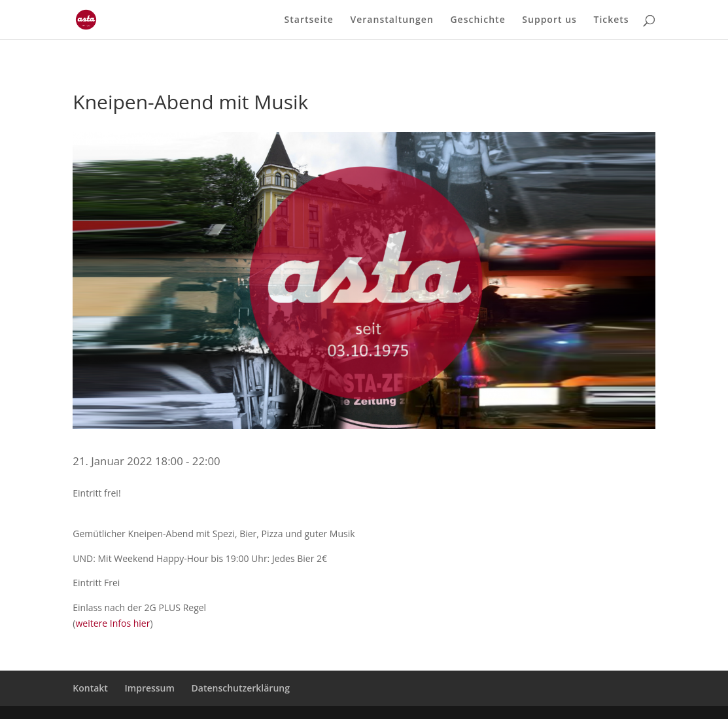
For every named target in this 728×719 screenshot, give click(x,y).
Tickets (611, 20)
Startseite (309, 20)
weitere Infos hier (113, 623)
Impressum (150, 688)
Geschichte (477, 20)
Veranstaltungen (392, 20)
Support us (549, 20)
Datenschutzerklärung (241, 688)
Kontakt (90, 688)
